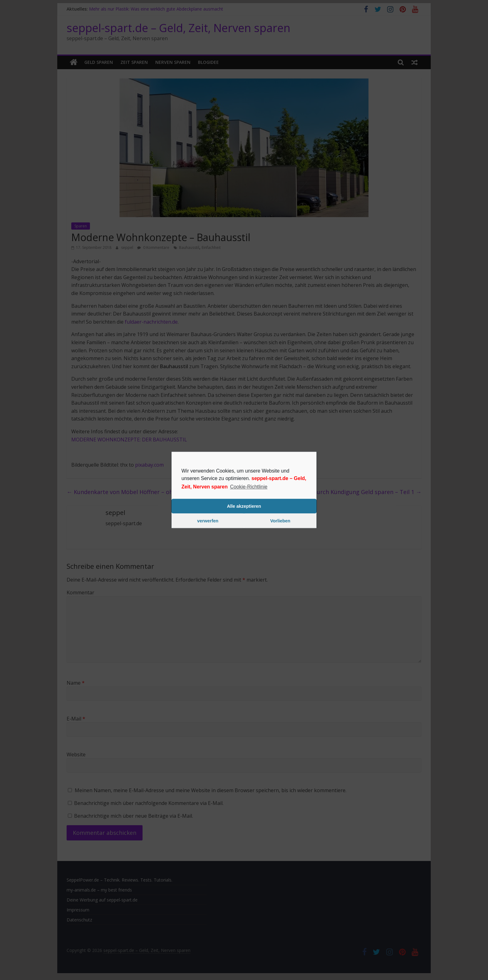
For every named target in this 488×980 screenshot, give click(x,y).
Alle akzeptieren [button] (244, 506)
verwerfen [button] (208, 521)
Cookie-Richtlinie (249, 487)
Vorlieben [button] (280, 521)
